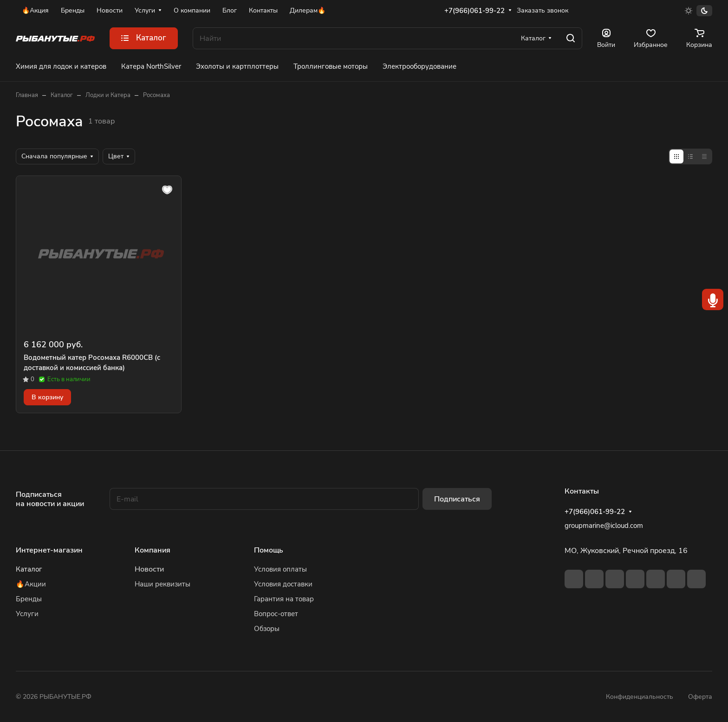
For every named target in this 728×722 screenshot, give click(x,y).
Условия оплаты (280, 569)
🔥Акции (31, 584)
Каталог (29, 569)
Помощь (269, 550)
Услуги (27, 614)
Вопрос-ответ (276, 614)
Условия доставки (283, 584)
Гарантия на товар (284, 599)
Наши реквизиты (162, 584)
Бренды (29, 599)
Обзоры (267, 629)
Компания (153, 550)
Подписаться (457, 499)
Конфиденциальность (640, 697)
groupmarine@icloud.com (604, 526)
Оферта (700, 697)
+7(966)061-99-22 (474, 11)
